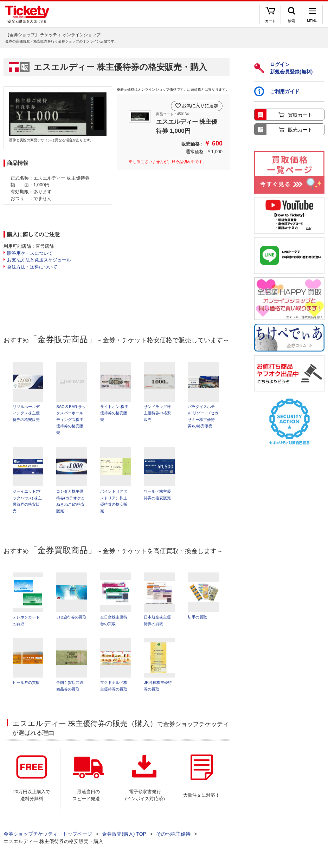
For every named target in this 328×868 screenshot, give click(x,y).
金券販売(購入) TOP (124, 836)
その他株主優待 (173, 836)
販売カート (300, 130)
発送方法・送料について (32, 267)
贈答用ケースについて (30, 253)
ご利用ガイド (277, 91)
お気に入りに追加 (199, 105)
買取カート (300, 115)
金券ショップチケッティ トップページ (48, 836)
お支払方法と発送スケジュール (39, 260)
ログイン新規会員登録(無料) (283, 68)
